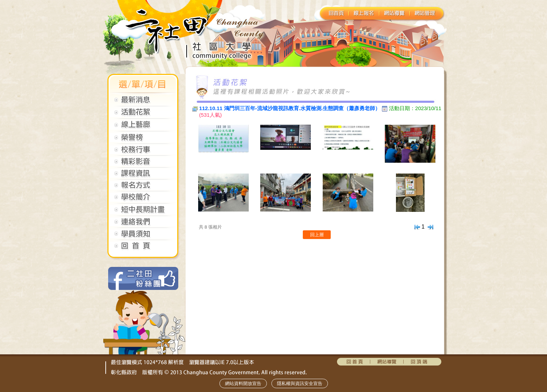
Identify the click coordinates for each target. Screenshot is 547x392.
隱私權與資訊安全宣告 (300, 383)
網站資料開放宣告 (243, 383)
